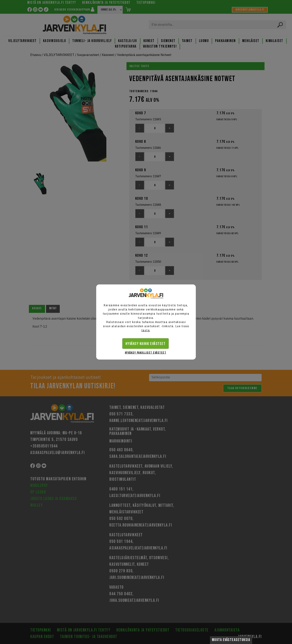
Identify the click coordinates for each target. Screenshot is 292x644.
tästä (146, 330)
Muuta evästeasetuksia (231, 640)
